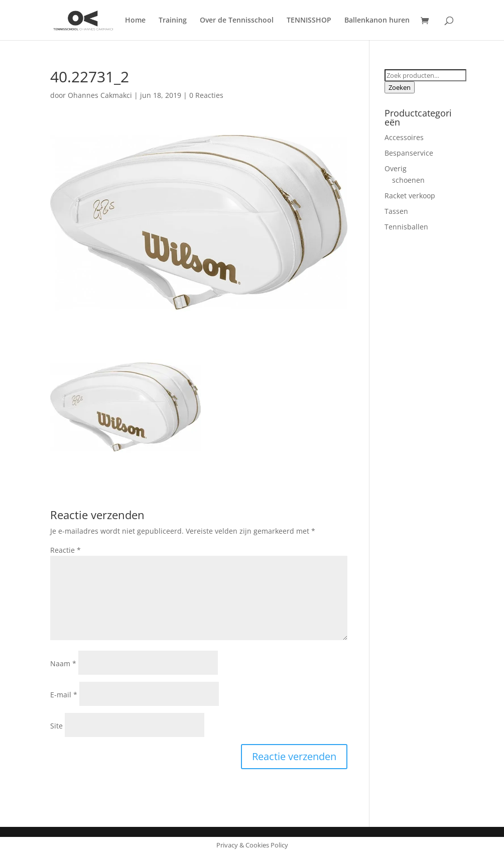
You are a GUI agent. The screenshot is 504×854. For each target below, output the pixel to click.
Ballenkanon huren (377, 21)
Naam (63, 663)
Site (56, 726)
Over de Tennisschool (237, 21)
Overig (396, 168)
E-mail (64, 695)
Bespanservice (409, 153)
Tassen (396, 211)
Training (173, 21)
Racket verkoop (410, 196)
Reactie (66, 550)
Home (135, 21)
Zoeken (400, 87)
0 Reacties (206, 95)
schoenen (408, 180)
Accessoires (404, 137)
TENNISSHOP (309, 21)
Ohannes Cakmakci (100, 95)
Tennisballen (406, 227)
